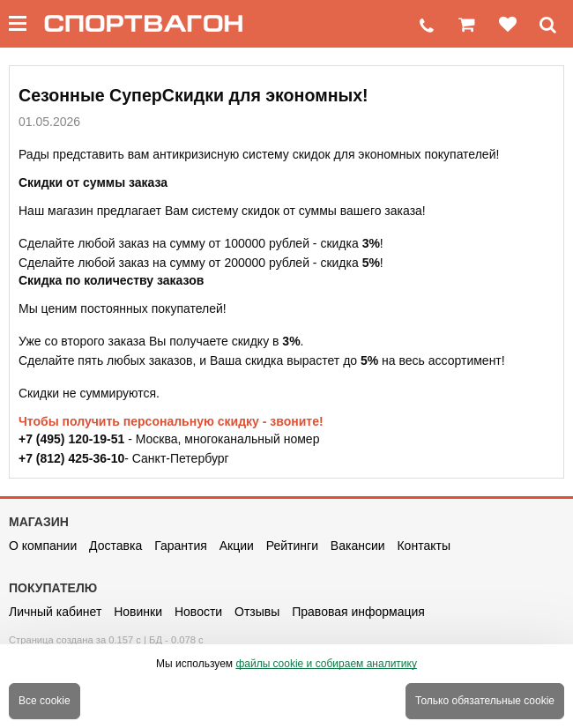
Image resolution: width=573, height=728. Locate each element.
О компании (43, 546)
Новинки (138, 612)
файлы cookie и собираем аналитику (326, 664)
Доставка (115, 546)
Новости (198, 612)
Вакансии (358, 546)
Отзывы (257, 612)
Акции (237, 546)
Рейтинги (292, 546)
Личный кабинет (55, 612)
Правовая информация (358, 612)
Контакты (423, 546)
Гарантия (181, 546)
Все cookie (45, 701)
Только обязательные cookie (485, 701)
